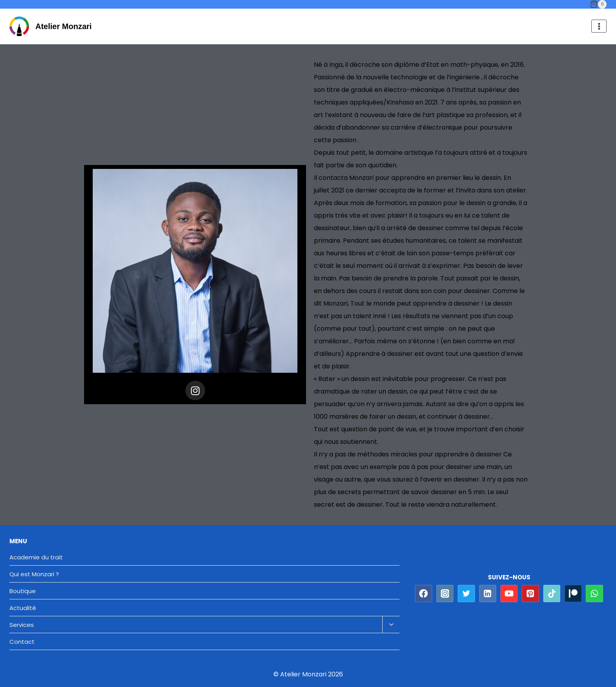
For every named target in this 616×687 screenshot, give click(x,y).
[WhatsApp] (594, 594)
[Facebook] (423, 594)
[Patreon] (573, 594)
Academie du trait (36, 557)
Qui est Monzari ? (34, 574)
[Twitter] (466, 594)
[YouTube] (509, 594)
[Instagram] (445, 594)
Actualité (23, 608)
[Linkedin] (488, 594)
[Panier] (598, 4)
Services (22, 625)
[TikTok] (552, 594)
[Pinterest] (530, 594)
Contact (22, 642)
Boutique (23, 591)
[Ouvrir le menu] (599, 26)
